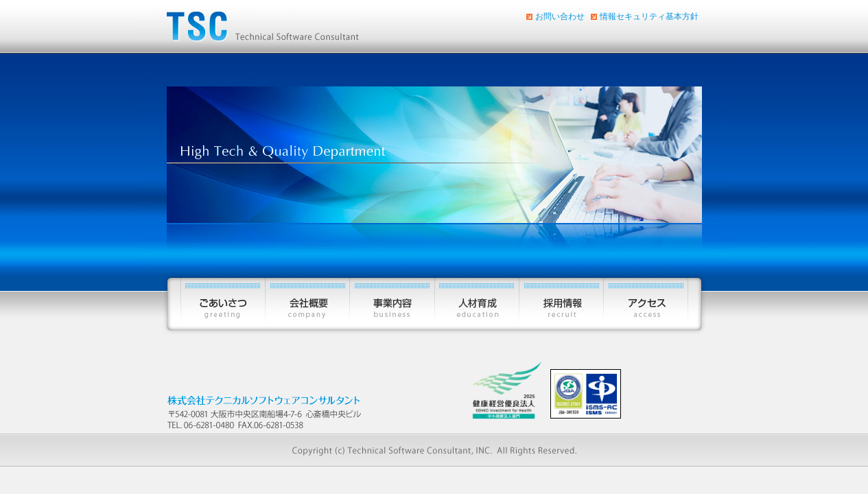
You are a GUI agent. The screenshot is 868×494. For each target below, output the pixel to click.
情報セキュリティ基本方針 (649, 16)
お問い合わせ (560, 16)
